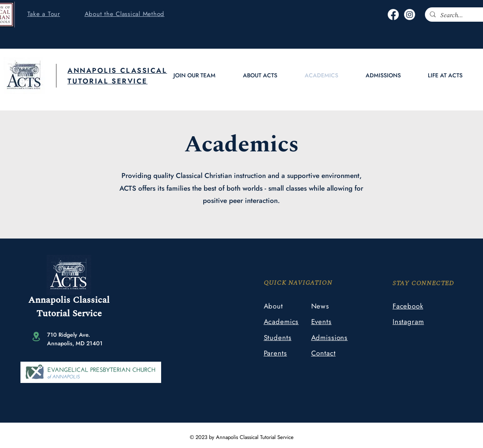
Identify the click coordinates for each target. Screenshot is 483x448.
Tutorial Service (69, 314)
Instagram (408, 322)
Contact (323, 353)
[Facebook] (393, 15)
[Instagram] (410, 15)
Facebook (408, 306)
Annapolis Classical (69, 300)
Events (321, 322)
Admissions (330, 338)
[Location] (36, 337)
